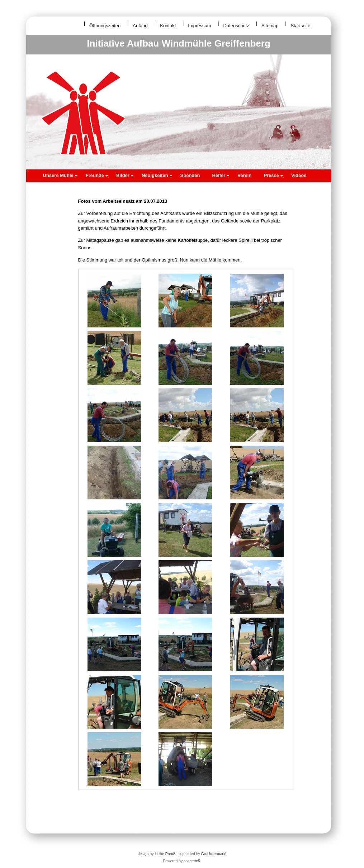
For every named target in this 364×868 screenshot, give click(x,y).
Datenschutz (236, 26)
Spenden (190, 175)
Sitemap (270, 26)
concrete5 (192, 861)
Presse (273, 175)
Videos (299, 175)
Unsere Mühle (60, 175)
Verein (244, 175)
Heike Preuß (165, 854)
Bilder (125, 175)
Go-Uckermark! (214, 854)
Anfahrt (140, 26)
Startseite (301, 26)
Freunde (97, 175)
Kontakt (168, 26)
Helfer (221, 175)
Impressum (199, 26)
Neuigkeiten (157, 175)
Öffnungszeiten (105, 26)
